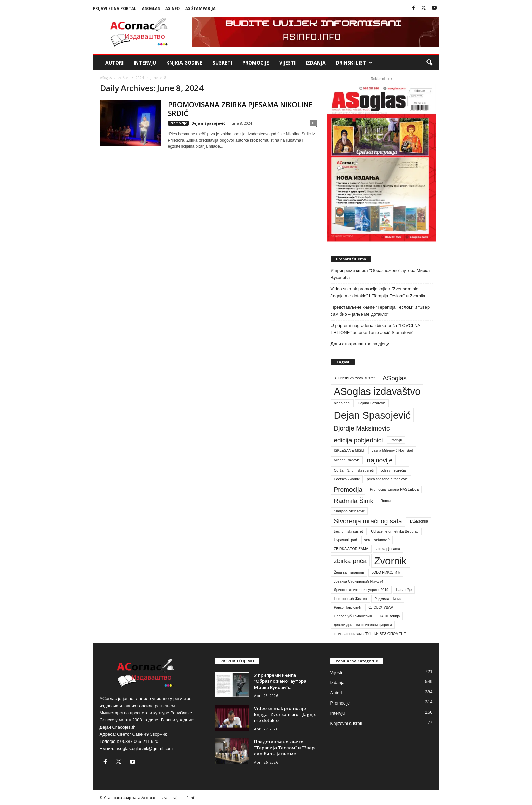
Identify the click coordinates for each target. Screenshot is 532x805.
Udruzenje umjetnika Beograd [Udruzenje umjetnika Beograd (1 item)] (395, 531)
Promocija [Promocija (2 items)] (348, 489)
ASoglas (151, 8)
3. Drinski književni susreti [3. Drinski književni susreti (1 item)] (355, 378)
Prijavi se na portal (115, 8)
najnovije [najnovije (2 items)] (380, 460)
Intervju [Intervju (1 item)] (396, 440)
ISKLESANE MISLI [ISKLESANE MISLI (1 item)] (349, 450)
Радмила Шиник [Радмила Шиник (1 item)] (388, 599)
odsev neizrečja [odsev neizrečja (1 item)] (393, 470)
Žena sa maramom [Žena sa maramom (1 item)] (349, 572)
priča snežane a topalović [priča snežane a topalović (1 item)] (387, 479)
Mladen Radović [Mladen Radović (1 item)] (347, 460)
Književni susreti (346, 723)
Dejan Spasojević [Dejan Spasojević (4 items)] (372, 415)
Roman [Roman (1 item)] (386, 501)
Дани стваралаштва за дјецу (360, 344)
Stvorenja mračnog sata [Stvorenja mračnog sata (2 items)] (368, 521)
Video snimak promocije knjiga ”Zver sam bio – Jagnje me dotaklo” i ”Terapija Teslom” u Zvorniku (379, 292)
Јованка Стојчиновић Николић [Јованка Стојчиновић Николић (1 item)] (359, 581)
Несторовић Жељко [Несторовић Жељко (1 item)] (350, 599)
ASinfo (173, 8)
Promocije (256, 63)
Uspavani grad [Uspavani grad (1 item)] (346, 540)
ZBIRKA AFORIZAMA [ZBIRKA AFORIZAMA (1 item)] (351, 549)
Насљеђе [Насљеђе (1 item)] (404, 590)
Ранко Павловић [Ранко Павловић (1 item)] (348, 607)
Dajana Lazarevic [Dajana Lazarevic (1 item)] (372, 403)
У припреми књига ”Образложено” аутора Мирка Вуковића (380, 274)
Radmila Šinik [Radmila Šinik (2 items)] (354, 501)
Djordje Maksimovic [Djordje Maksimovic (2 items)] (362, 428)
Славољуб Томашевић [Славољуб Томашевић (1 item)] (353, 616)
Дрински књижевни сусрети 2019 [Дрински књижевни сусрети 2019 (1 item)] (361, 590)
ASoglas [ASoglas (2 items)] (395, 378)
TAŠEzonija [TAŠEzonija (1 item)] (419, 521)
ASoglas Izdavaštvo (115, 78)
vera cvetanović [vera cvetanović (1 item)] (377, 540)
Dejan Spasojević (208, 123)
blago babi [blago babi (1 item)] (342, 403)
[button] (429, 63)
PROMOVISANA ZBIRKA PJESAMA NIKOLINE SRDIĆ (240, 109)
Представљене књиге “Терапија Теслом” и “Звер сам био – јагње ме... (284, 748)
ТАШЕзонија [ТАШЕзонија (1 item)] (389, 616)
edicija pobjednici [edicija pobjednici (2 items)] (358, 440)
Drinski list (354, 63)
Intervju (145, 63)
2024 (140, 78)
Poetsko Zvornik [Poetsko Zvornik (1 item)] (347, 479)
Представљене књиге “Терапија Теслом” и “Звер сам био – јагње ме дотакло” (380, 311)
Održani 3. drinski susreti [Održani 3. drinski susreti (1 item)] (354, 470)
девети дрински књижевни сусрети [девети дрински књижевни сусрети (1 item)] (363, 625)
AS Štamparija (201, 8)
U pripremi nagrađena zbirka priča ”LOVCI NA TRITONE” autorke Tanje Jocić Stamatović (376, 329)
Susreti (222, 63)
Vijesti (287, 63)
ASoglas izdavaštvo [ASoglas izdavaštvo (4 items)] (377, 391)
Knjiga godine (184, 63)
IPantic (191, 797)
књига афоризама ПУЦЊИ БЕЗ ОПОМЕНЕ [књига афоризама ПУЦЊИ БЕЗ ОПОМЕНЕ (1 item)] (370, 634)
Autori (114, 63)
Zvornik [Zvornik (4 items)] (391, 561)
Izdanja (316, 63)
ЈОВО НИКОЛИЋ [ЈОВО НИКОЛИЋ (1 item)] (386, 572)
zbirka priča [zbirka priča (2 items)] (350, 561)
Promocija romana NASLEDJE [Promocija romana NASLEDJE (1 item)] (394, 489)
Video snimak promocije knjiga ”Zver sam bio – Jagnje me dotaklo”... (285, 714)
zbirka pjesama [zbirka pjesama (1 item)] (388, 549)
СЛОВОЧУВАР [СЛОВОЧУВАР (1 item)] (381, 607)
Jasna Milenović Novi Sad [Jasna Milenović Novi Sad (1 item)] (392, 450)
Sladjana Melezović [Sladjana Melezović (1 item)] (349, 511)
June (154, 78)
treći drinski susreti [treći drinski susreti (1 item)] (349, 531)
